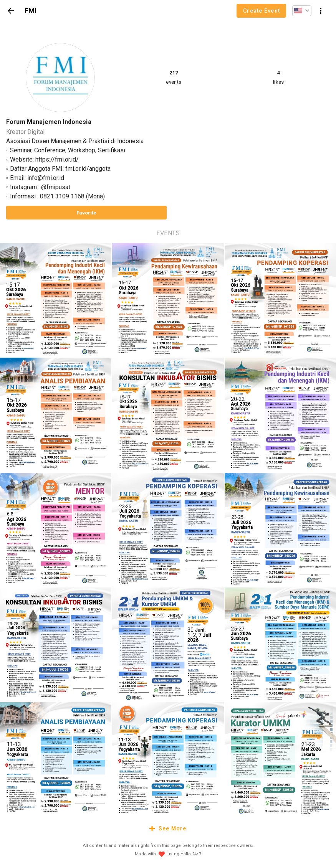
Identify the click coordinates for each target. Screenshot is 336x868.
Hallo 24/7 (191, 854)
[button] (302, 11)
